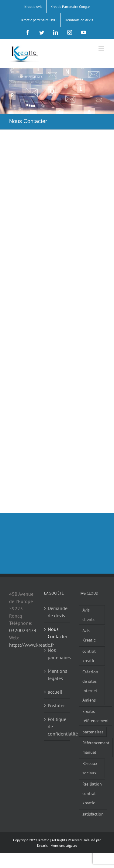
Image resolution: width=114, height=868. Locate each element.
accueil (55, 692)
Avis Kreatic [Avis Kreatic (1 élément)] (89, 635)
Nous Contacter (57, 633)
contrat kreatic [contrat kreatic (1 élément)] (89, 656)
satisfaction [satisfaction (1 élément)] (93, 814)
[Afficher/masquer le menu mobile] (102, 48)
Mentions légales (57, 675)
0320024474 (23, 630)
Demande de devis (57, 612)
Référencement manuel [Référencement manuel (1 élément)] (96, 747)
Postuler (56, 705)
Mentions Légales (64, 845)
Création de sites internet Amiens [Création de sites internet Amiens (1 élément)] (90, 686)
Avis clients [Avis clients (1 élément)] (88, 615)
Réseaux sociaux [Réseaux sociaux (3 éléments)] (90, 768)
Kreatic (42, 845)
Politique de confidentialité (57, 726)
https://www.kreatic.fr (31, 645)
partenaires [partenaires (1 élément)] (93, 732)
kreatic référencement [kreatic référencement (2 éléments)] (96, 716)
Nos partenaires (57, 654)
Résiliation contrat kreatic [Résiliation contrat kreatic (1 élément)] (92, 793)
